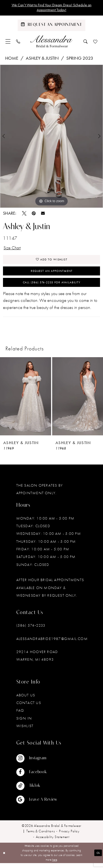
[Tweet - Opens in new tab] (24, 214)
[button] (8, 42)
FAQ (20, 715)
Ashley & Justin (42, 59)
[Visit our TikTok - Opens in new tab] (37, 791)
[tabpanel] (51, 137)
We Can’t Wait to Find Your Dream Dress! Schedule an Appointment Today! (51, 8)
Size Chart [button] (13, 249)
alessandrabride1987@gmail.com (52, 643)
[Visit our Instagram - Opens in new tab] (37, 763)
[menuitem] (8, 42)
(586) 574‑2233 (31, 630)
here (55, 864)
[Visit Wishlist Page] (95, 42)
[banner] (51, 42)
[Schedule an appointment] (51, 26)
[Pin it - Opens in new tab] (34, 214)
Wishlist (25, 731)
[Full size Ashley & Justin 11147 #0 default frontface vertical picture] (51, 137)
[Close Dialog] (5, 858)
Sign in (24, 723)
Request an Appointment (52, 274)
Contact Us (29, 708)
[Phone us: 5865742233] (18, 42)
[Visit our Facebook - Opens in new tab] (37, 777)
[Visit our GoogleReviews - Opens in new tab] (37, 805)
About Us (26, 700)
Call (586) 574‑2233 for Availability (51, 287)
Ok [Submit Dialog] (98, 858)
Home (12, 59)
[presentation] (26, 401)
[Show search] (85, 42)
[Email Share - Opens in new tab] (43, 214)
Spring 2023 (80, 59)
